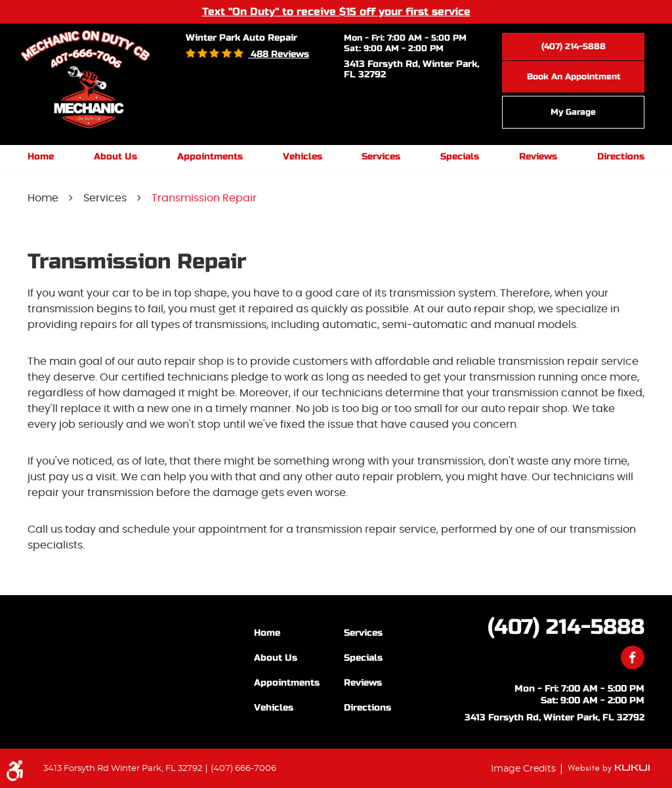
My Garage (573, 112)
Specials (460, 156)
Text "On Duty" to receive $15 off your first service (336, 11)
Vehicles (303, 156)
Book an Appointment (574, 77)
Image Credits (525, 769)
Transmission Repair (204, 198)
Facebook (633, 657)
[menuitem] (41, 157)
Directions (621, 156)
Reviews (538, 156)
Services (381, 156)
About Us (115, 156)
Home (41, 156)
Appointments (210, 156)
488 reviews (279, 54)
